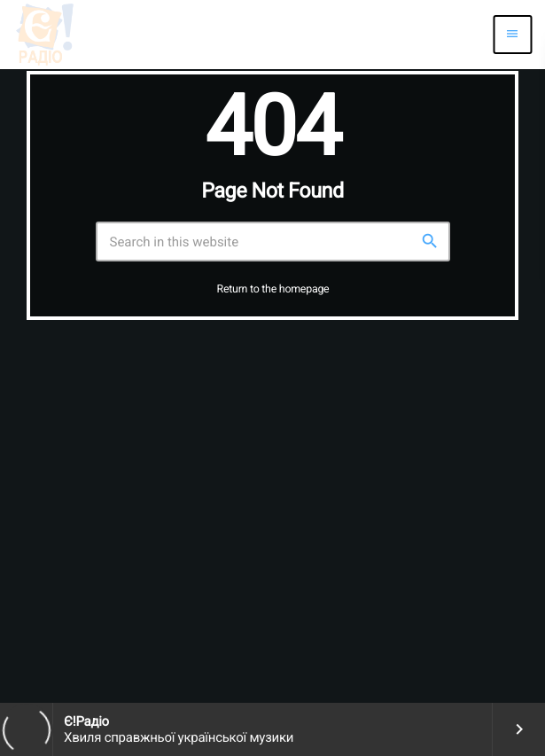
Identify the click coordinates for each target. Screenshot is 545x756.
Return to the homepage (273, 289)
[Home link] (44, 35)
